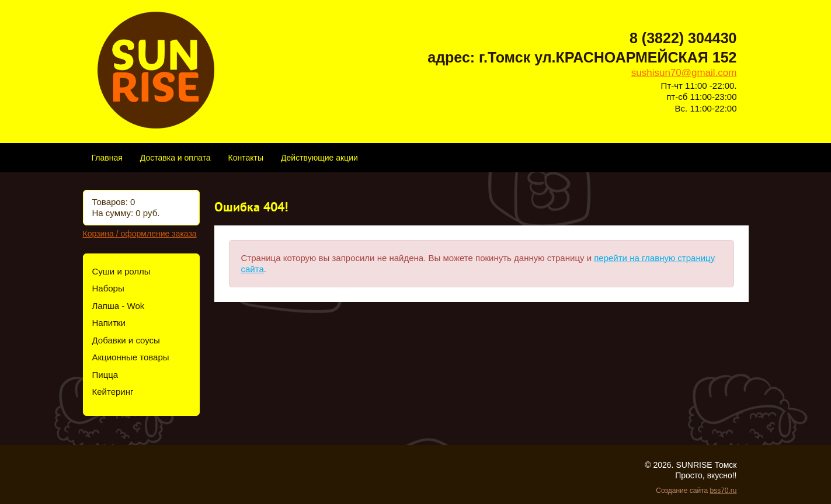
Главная (107, 158)
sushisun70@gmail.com (684, 73)
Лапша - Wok (119, 306)
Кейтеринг (113, 392)
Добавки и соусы (126, 340)
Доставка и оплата (175, 158)
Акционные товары (131, 357)
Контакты (246, 158)
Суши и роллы (121, 271)
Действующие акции (319, 158)
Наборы (108, 288)
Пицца (105, 375)
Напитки (109, 323)
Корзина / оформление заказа (140, 234)
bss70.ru (723, 491)
